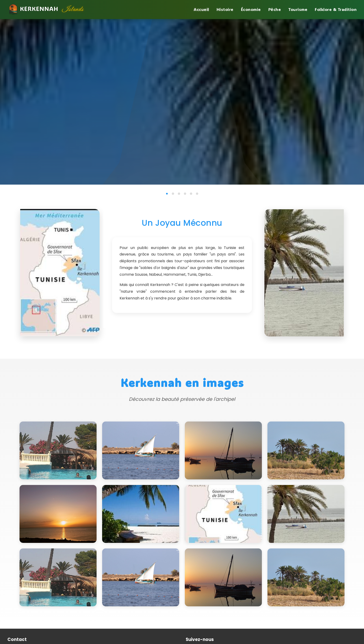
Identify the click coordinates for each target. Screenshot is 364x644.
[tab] (167, 194)
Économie (251, 9)
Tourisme (298, 9)
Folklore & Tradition (336, 9)
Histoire (225, 9)
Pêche (275, 9)
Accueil (201, 9)
